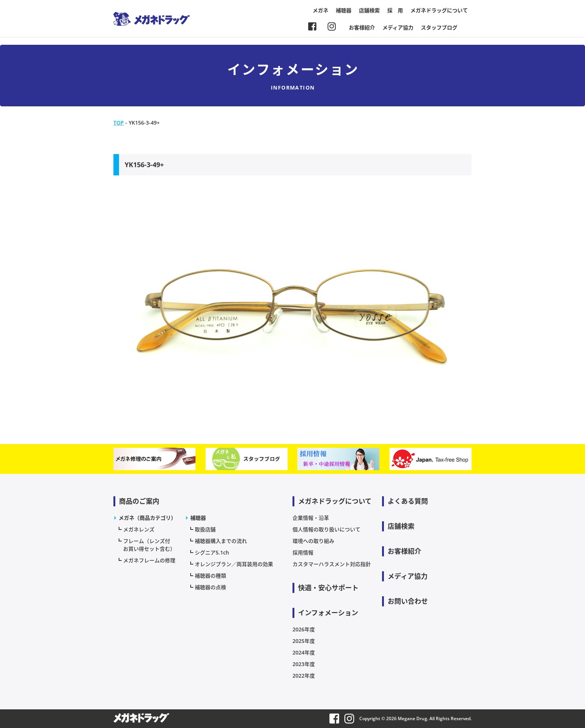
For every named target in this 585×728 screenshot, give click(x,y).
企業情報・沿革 (311, 518)
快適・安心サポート (328, 588)
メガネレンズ (139, 529)
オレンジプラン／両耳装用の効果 (234, 564)
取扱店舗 (205, 529)
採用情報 (303, 552)
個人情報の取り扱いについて (326, 529)
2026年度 (304, 629)
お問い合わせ (408, 601)
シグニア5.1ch (212, 552)
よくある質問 (408, 501)
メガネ (320, 10)
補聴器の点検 (210, 587)
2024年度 (304, 652)
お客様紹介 (362, 27)
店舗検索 (369, 10)
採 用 (395, 10)
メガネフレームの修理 (149, 560)
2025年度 (304, 641)
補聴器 (344, 10)
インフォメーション (328, 613)
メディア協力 (398, 27)
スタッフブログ (439, 27)
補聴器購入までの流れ (221, 541)
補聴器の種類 (210, 576)
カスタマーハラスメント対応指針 (332, 564)
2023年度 (304, 664)
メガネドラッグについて (439, 10)
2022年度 (304, 676)
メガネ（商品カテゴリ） (147, 518)
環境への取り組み (313, 541)
